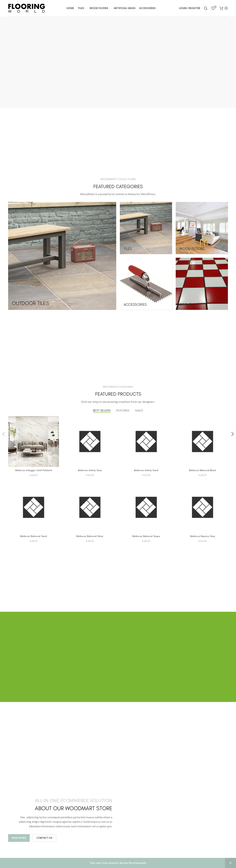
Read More (19, 838)
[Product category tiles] (146, 228)
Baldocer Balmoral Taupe (146, 536)
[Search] (206, 8)
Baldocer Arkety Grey (90, 470)
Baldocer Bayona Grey (203, 536)
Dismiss (230, 863)
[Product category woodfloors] (202, 228)
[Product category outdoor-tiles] (62, 256)
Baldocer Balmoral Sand (33, 536)
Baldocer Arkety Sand (146, 470)
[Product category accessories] (146, 284)
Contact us (44, 838)
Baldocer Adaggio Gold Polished (34, 470)
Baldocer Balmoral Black (202, 470)
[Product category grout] (202, 284)
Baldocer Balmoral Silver (90, 536)
